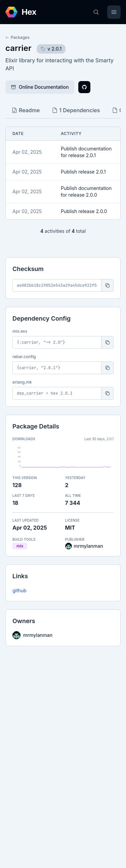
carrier (18, 48)
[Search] (96, 12)
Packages (17, 37)
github (19, 590)
